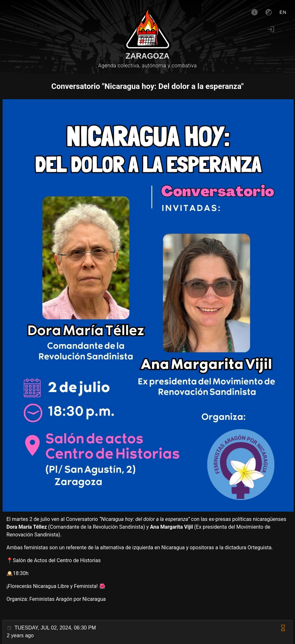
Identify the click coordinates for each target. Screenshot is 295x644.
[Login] (271, 29)
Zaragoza (148, 56)
